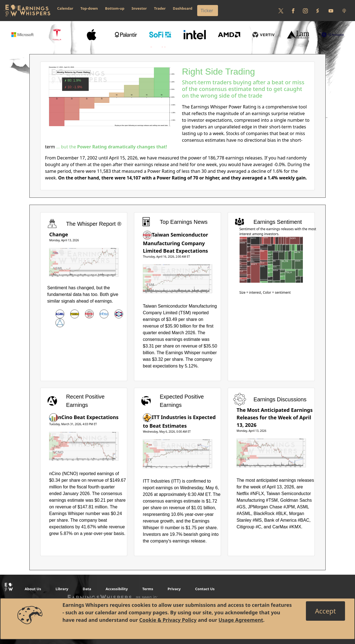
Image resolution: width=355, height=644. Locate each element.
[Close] (325, 611)
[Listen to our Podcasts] (344, 11)
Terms (148, 589)
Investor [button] (139, 8)
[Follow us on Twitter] (281, 11)
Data (87, 589)
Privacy (174, 589)
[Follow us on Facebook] (293, 11)
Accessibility (117, 589)
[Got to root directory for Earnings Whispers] (27, 11)
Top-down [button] (89, 8)
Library (62, 589)
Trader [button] (160, 8)
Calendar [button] (65, 8)
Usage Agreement (241, 620)
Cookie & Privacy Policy (168, 620)
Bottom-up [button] (115, 8)
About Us (33, 589)
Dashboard (182, 8)
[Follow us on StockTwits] (318, 11)
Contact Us (205, 589)
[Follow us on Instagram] (305, 11)
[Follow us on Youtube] (331, 11)
